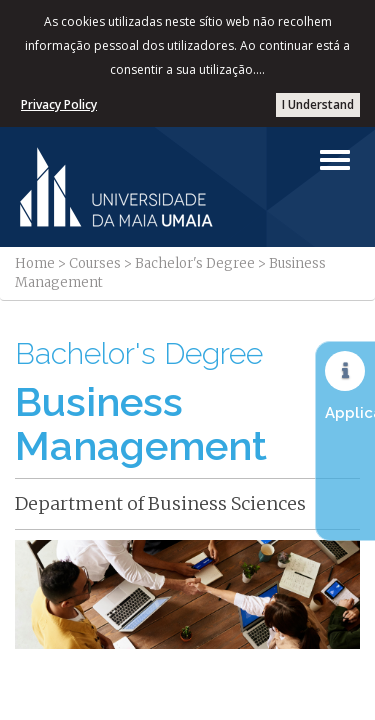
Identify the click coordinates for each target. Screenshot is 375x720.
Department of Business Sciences (160, 503)
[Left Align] (335, 160)
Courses (95, 263)
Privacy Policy (59, 104)
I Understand (318, 104)
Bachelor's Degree (195, 263)
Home (35, 263)
